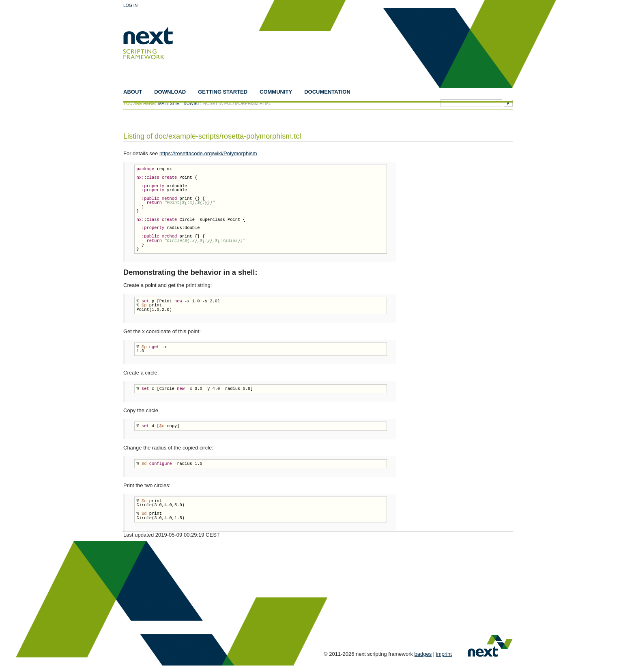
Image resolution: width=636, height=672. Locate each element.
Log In (130, 5)
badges (423, 654)
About (133, 92)
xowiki (191, 104)
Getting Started (223, 92)
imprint (444, 654)
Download (170, 92)
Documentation (327, 92)
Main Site (169, 104)
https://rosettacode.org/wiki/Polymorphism (208, 153)
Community (276, 92)
